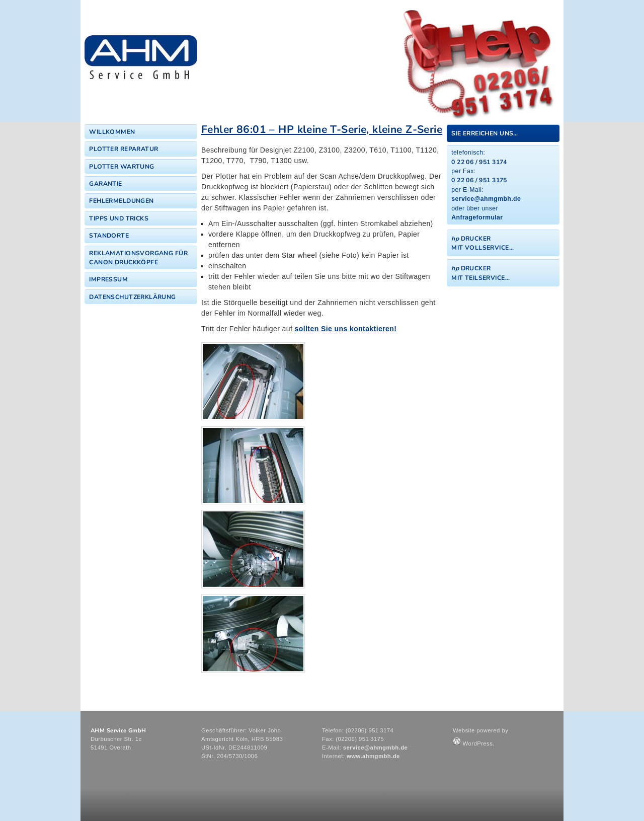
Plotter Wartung (122, 167)
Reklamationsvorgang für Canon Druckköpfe (138, 258)
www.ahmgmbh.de (373, 756)
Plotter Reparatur (124, 149)
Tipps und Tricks (119, 218)
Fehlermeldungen (121, 201)
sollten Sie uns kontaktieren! (344, 329)
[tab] (503, 133)
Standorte (109, 236)
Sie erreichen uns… (485, 133)
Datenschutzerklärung (132, 297)
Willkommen (112, 132)
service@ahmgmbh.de (486, 199)
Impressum (108, 279)
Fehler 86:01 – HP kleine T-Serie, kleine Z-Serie (322, 129)
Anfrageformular (477, 217)
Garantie (105, 184)
